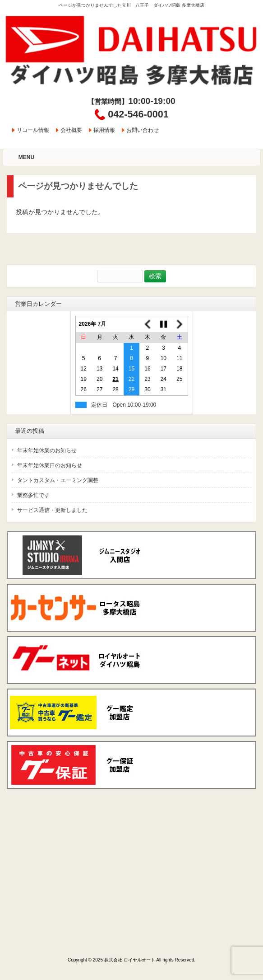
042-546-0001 (138, 114)
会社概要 (71, 130)
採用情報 (104, 130)
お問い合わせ (143, 130)
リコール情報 (33, 130)
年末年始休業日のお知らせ (50, 465)
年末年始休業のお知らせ (47, 450)
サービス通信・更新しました (52, 510)
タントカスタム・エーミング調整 (58, 480)
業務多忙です (33, 495)
